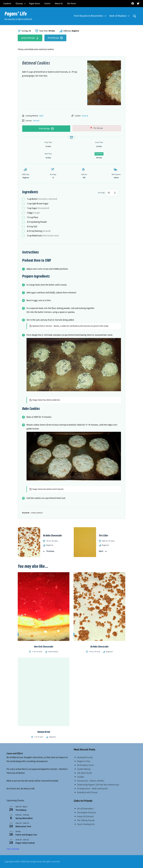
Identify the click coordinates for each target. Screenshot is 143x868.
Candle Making (84, 769)
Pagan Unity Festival (25, 843)
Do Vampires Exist (85, 765)
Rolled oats (43, 236)
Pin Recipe (98, 128)
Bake (42, 116)
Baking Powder (37, 222)
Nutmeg (39, 231)
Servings (101, 193)
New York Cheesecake (44, 647)
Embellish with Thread (87, 792)
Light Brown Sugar (38, 204)
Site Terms (71, 3)
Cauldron (7, 3)
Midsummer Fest (23, 826)
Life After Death (84, 773)
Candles (81, 777)
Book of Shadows (119, 16)
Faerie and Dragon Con (26, 835)
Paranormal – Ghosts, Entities (91, 781)
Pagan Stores (35, 3)
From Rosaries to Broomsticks (90, 16)
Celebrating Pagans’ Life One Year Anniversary (98, 785)
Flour (33, 217)
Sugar (38, 208)
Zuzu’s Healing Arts (86, 824)
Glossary (21, 3)
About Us (59, 3)
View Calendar (13, 849)
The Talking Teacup (86, 820)
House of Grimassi (85, 816)
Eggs (33, 213)
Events (47, 3)
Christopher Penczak (86, 813)
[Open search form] (135, 16)
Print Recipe (55, 38)
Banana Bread (44, 732)
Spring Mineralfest (24, 818)
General (85, 116)
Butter (42, 199)
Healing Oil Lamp (85, 757)
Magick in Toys (84, 761)
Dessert (36, 121)
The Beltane (21, 810)
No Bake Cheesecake (99, 647)
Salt (32, 227)
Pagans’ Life (16, 14)
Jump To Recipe (30, 38)
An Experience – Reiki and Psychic (92, 789)
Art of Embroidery (85, 809)
